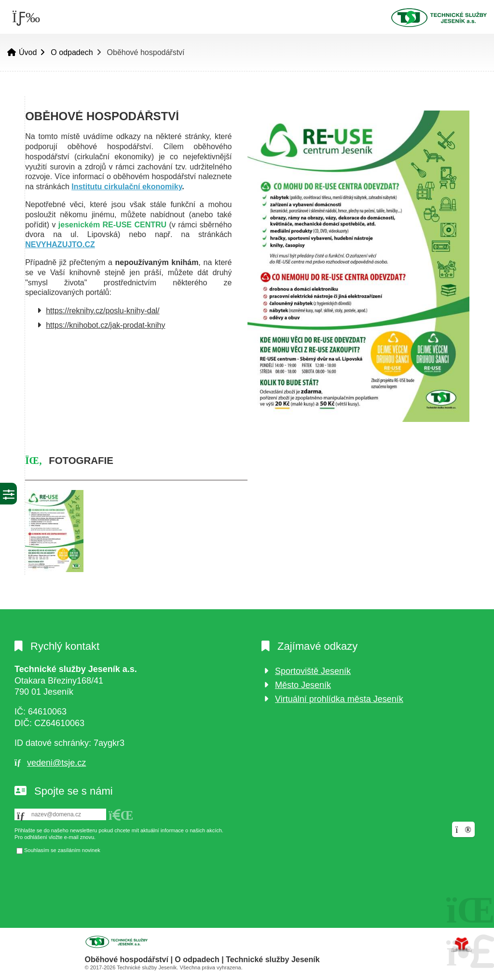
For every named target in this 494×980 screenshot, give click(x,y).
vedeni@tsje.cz (56, 763)
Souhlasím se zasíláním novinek (62, 850)
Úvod (439, 18)
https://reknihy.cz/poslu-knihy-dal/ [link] (103, 311)
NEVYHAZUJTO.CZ (60, 245)
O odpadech (72, 52)
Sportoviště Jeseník (313, 671)
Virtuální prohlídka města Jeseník (339, 699)
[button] (121, 815)
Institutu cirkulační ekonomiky (127, 187)
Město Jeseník (303, 685)
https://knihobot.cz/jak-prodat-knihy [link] (105, 325)
